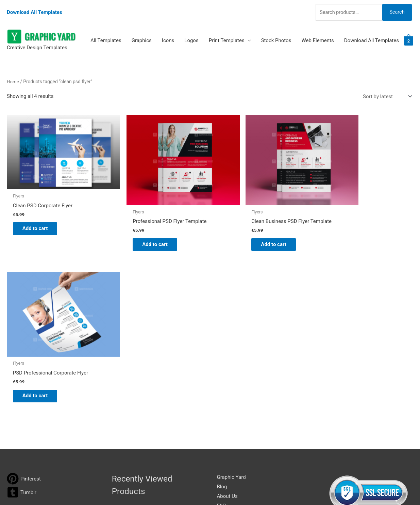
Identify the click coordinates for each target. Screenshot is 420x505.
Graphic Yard (231, 307)
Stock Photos (276, 34)
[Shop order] (386, 90)
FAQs (223, 335)
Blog (222, 316)
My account (230, 345)
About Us (227, 326)
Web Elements (317, 34)
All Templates (106, 34)
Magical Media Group (333, 487)
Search (396, 8)
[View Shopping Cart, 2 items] (409, 34)
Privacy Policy (233, 364)
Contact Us (230, 354)
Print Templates (227, 34)
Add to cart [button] (39, 211)
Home (13, 74)
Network (268, 487)
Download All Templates (35, 8)
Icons (168, 34)
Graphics (142, 34)
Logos (191, 34)
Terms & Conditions (239, 373)
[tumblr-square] (22, 322)
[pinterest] (24, 308)
